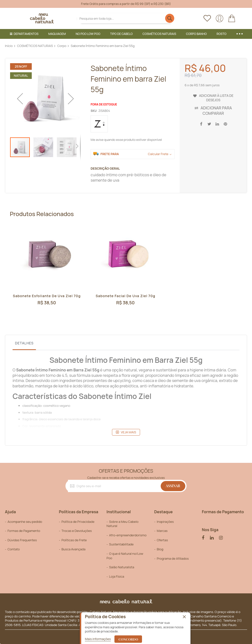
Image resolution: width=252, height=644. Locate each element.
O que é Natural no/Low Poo (125, 556)
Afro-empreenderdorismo (128, 535)
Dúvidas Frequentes (22, 540)
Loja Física (117, 576)
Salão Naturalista (122, 567)
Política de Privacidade (78, 522)
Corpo (62, 46)
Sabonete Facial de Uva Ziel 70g (126, 296)
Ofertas (162, 540)
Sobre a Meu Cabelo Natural (123, 524)
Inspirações (165, 522)
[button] (20, 98)
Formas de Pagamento (24, 531)
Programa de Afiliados (173, 558)
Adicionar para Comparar (216, 111)
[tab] (24, 344)
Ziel (88, 370)
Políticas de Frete (74, 540)
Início (9, 46)
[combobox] (126, 18)
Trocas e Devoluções (77, 531)
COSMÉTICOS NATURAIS (35, 46)
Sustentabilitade (121, 544)
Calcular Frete (158, 154)
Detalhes (24, 343)
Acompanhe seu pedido (25, 522)
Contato (14, 549)
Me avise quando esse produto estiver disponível (126, 140)
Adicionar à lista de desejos (216, 97)
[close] (184, 617)
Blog (160, 549)
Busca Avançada (74, 549)
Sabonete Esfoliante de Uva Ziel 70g (47, 299)
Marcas (162, 531)
